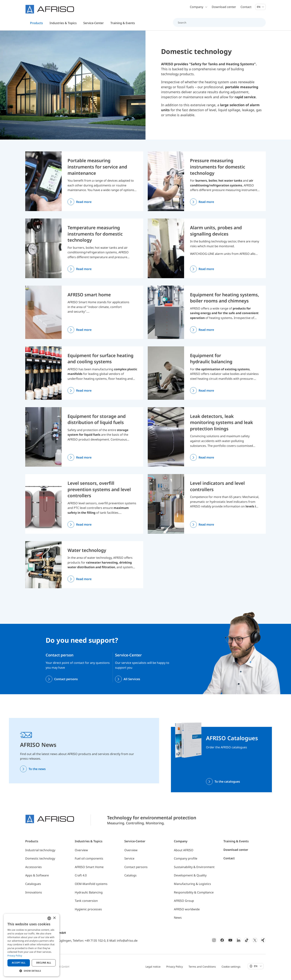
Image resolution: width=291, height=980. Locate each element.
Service (129, 860)
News (178, 920)
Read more (84, 204)
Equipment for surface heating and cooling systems (100, 360)
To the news (37, 771)
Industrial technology (40, 852)
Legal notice (153, 969)
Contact (246, 7)
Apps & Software (37, 877)
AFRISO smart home (89, 296)
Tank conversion (86, 903)
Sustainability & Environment (194, 869)
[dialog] (32, 945)
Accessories (33, 869)
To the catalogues (227, 783)
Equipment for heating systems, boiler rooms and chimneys (225, 300)
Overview (81, 852)
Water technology (87, 552)
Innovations (34, 894)
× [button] (54, 918)
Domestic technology (40, 860)
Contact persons (66, 681)
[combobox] (49, 918)
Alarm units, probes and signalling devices (216, 233)
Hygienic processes (88, 911)
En (260, 7)
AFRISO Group (184, 903)
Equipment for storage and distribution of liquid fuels (97, 421)
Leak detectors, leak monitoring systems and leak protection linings (221, 424)
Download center (224, 7)
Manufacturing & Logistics (192, 886)
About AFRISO (184, 852)
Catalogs (130, 877)
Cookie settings (231, 969)
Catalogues (33, 886)
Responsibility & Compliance (194, 894)
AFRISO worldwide (187, 911)
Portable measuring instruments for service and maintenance (97, 169)
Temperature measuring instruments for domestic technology (95, 236)
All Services (132, 681)
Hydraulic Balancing (89, 894)
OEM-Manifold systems (91, 886)
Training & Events (236, 843)
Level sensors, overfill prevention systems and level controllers (99, 491)
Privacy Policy (175, 969)
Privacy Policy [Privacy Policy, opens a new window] (15, 956)
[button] (32, 971)
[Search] (217, 23)
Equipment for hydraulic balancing (211, 360)
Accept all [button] (19, 963)
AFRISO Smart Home (89, 869)
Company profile (186, 860)
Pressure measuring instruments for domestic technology (218, 169)
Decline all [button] (44, 963)
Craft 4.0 (81, 877)
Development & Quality (190, 877)
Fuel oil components (89, 860)
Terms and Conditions (202, 969)
